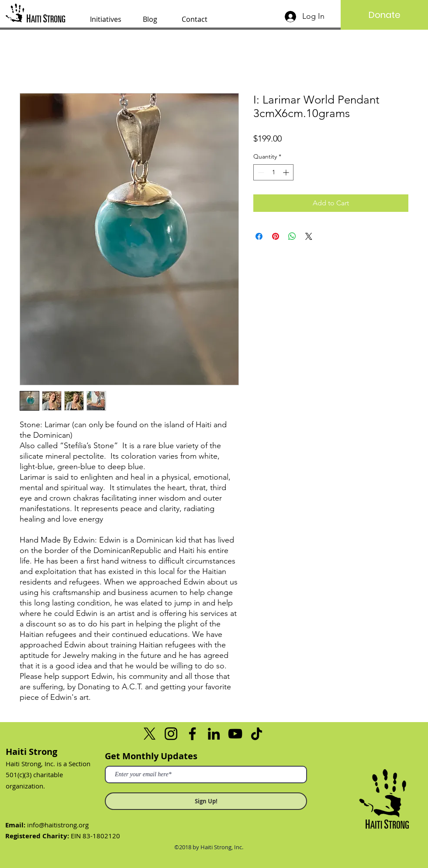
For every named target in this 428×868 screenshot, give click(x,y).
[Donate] (384, 15)
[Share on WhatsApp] (292, 236)
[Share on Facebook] (259, 236)
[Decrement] (260, 172)
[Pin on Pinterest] (276, 236)
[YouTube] (235, 734)
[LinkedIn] (214, 734)
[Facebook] (192, 734)
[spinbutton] (273, 172)
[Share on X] (309, 236)
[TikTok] (257, 734)
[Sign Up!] (206, 801)
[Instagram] (171, 734)
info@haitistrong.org (58, 825)
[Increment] (287, 172)
